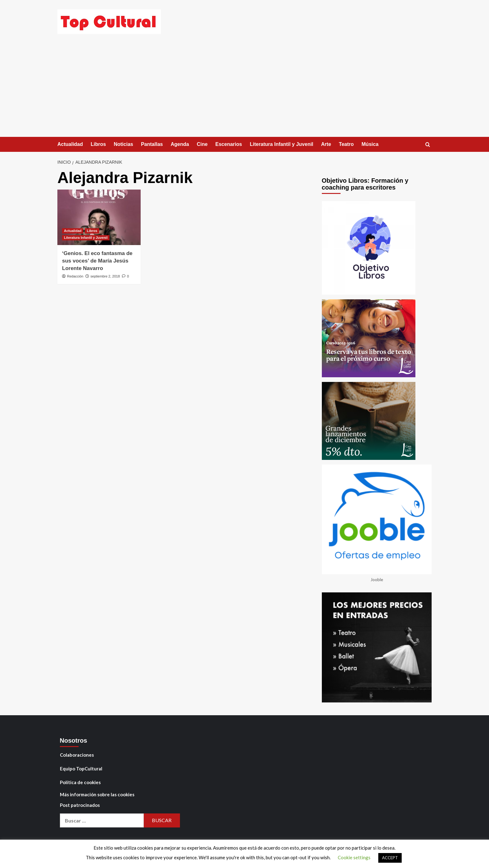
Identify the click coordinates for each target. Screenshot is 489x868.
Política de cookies (80, 782)
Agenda (180, 144)
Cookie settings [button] (354, 857)
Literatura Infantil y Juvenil (282, 144)
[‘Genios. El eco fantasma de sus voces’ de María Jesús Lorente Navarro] (99, 217)
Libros (98, 144)
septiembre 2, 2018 (105, 276)
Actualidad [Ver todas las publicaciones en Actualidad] (73, 231)
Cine (202, 144)
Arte (326, 144)
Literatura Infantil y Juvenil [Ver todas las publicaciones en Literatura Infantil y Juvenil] (86, 238)
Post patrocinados (80, 805)
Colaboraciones (77, 755)
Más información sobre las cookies (97, 794)
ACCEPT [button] (390, 858)
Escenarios (229, 144)
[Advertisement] (244, 90)
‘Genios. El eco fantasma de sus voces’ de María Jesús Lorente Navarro (97, 261)
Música (370, 144)
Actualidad (70, 144)
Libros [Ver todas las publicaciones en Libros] (92, 231)
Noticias (123, 144)
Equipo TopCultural (81, 769)
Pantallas (152, 144)
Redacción (75, 276)
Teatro (346, 144)
